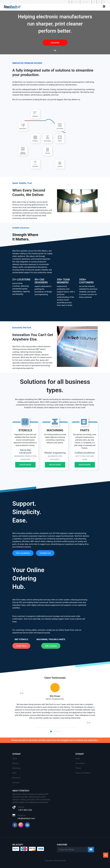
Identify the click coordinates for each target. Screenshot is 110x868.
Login (78, 758)
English (85, 2)
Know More (25, 465)
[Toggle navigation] (104, 7)
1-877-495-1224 (25, 810)
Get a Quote (51, 646)
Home (15, 758)
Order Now (21, 646)
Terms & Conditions (83, 773)
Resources (16, 778)
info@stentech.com (26, 818)
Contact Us (45, 553)
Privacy (78, 768)
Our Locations (23, 553)
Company (16, 783)
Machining (16, 768)
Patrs (14, 773)
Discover (55, 43)
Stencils (15, 763)
